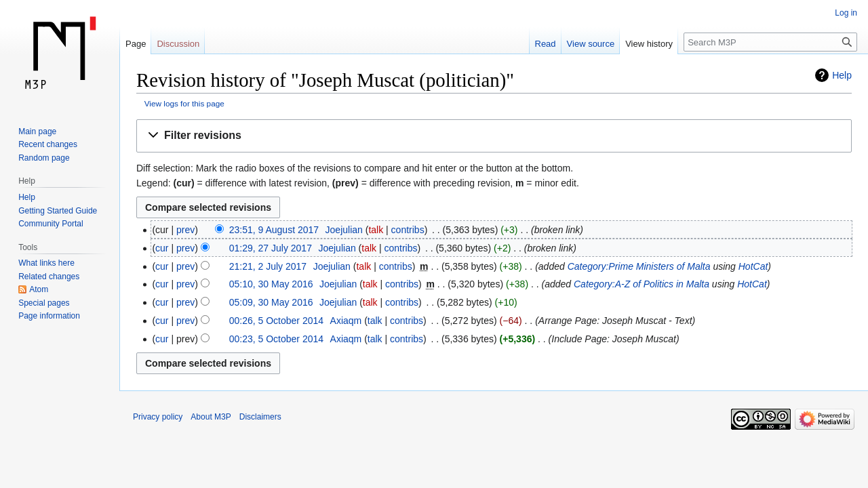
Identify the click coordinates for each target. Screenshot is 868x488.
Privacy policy (158, 417)
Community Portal (51, 224)
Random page (44, 158)
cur (162, 248)
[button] (494, 136)
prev (185, 230)
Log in (846, 13)
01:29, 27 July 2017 (271, 248)
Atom (39, 289)
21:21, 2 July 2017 (268, 266)
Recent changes (48, 144)
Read (546, 44)
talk (376, 230)
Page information (49, 316)
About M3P (211, 417)
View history (649, 44)
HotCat (753, 266)
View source (591, 44)
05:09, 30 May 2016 (271, 302)
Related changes (49, 277)
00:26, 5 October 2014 (276, 321)
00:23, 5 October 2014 (276, 339)
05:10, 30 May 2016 (271, 284)
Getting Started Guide (58, 211)
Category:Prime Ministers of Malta (639, 266)
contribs (408, 230)
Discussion (178, 44)
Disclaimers (260, 417)
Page (136, 44)
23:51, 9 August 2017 (274, 230)
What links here (46, 263)
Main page (37, 131)
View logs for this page (184, 103)
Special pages (44, 303)
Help (842, 75)
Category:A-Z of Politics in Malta (642, 284)
